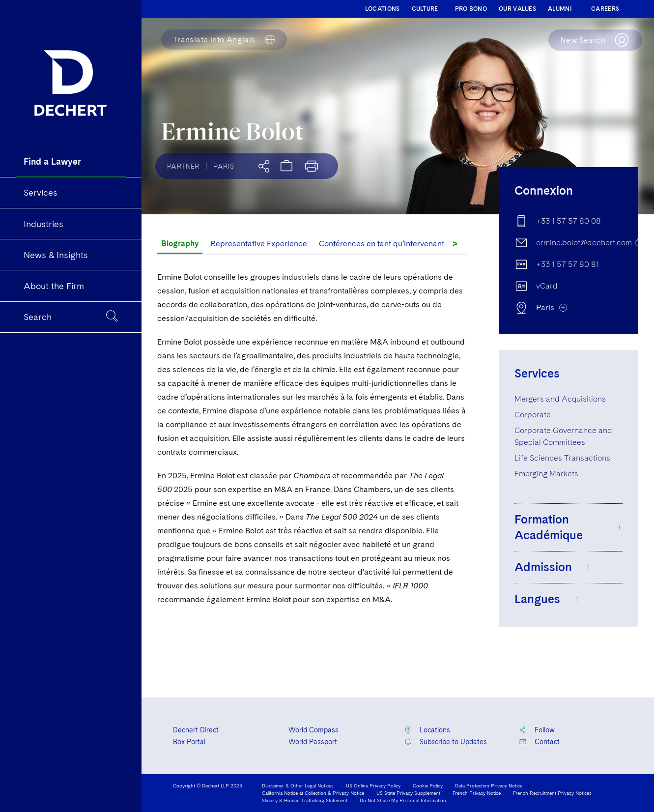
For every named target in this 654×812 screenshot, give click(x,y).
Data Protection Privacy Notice (489, 785)
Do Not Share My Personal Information (403, 800)
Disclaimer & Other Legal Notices (298, 785)
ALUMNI (560, 9)
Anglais (214, 40)
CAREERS (605, 9)
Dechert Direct (196, 730)
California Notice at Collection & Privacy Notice (313, 793)
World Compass (313, 730)
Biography (180, 244)
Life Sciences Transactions (562, 458)
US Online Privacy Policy (373, 785)
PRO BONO (471, 9)
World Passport (313, 742)
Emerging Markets (546, 474)
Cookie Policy (428, 785)
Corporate (533, 415)
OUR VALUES (517, 9)
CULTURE (425, 9)
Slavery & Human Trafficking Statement (305, 800)
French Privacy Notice (477, 793)
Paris (224, 166)
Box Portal (189, 742)
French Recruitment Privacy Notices (552, 793)
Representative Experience (259, 244)
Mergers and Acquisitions (560, 399)
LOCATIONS (383, 9)
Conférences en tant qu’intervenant (382, 244)
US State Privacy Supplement (408, 793)
